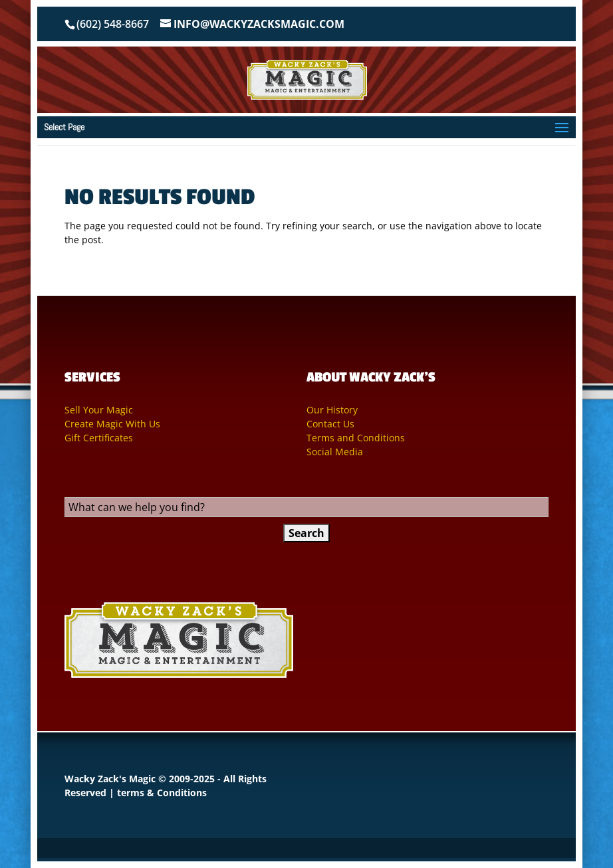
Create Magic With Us (112, 424)
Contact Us (330, 424)
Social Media (335, 452)
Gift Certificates (99, 438)
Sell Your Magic (99, 410)
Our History (332, 410)
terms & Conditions (162, 793)
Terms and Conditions (356, 438)
